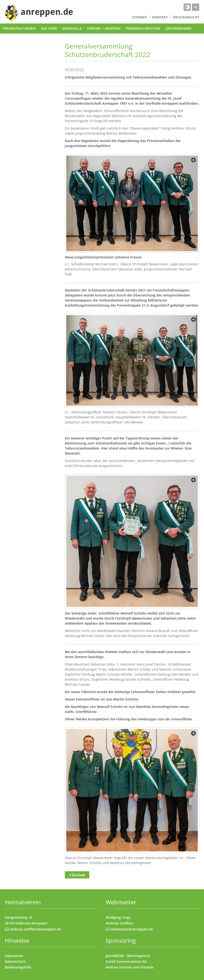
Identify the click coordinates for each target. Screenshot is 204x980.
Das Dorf (49, 28)
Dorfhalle (72, 28)
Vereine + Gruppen (104, 28)
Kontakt (160, 17)
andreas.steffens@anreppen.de (36, 929)
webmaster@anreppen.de (132, 929)
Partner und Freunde (136, 967)
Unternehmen (178, 28)
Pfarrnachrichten (143, 28)
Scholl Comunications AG (126, 961)
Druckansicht (186, 17)
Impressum (14, 956)
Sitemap (140, 17)
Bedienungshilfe (18, 967)
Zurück (79, 875)
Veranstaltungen (19, 28)
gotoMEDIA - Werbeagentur (128, 956)
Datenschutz (15, 961)
